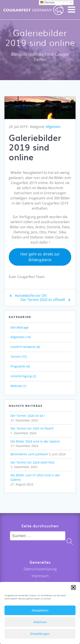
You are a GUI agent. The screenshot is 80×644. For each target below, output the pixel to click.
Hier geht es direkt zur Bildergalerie (40, 257)
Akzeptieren (40, 610)
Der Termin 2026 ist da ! (28, 416)
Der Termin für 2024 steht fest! (33, 462)
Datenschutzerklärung (40, 569)
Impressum (40, 576)
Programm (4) (20, 366)
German (47, 3)
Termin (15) (19, 357)
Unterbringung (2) (23, 376)
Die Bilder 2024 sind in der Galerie (35, 441)
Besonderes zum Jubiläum (29, 454)
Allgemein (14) (21, 337)
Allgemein (53, 127)
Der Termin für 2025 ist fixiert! (32, 428)
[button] (73, 587)
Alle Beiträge (20, 327)
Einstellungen (40, 634)
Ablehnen (40, 622)
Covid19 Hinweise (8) (25, 347)
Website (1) (18, 386)
